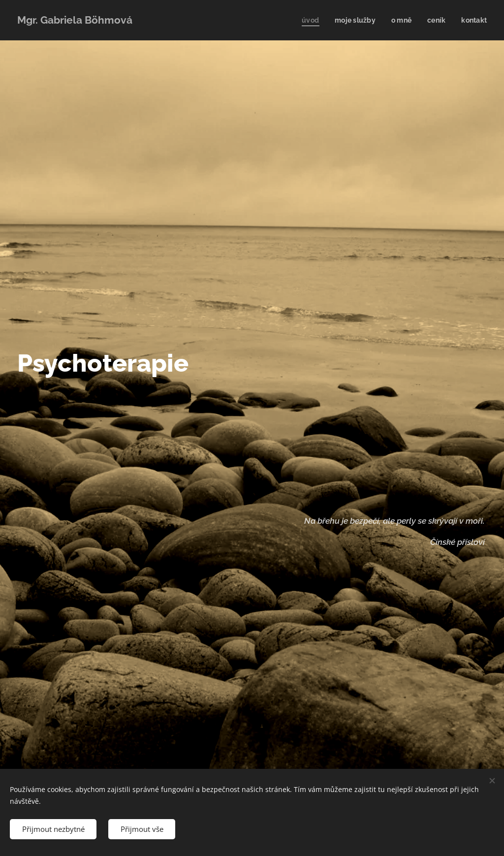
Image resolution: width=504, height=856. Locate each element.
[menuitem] (307, 20)
